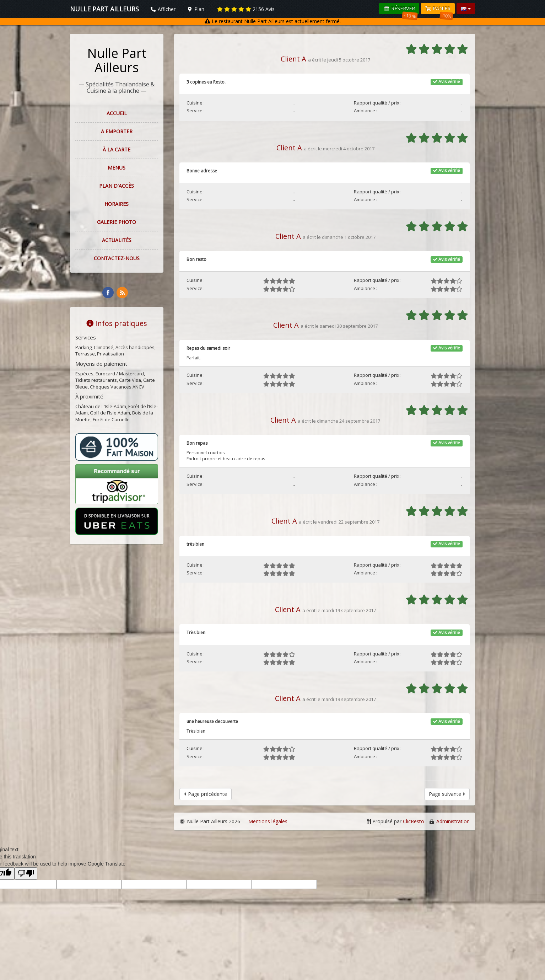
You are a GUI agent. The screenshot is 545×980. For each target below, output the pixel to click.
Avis (246, 9)
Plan (196, 9)
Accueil (117, 113)
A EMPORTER (117, 131)
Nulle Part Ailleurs (117, 60)
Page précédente (206, 794)
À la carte (117, 149)
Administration (453, 821)
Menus (117, 168)
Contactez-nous (117, 258)
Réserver (400, 10)
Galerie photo (117, 222)
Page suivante (447, 794)
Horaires (117, 204)
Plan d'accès (117, 186)
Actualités (117, 240)
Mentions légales (268, 821)
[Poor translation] (26, 874)
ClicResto (414, 821)
